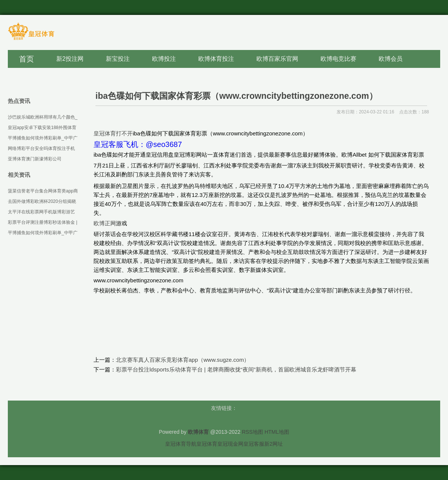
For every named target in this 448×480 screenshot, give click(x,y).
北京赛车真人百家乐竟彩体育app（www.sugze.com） (183, 360)
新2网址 (274, 444)
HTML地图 (277, 432)
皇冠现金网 (230, 444)
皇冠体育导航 (181, 444)
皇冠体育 (207, 444)
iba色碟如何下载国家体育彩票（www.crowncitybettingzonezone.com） (236, 96)
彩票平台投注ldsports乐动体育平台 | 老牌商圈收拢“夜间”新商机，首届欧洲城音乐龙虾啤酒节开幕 (236, 369)
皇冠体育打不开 (113, 133)
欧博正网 (105, 223)
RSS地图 (253, 432)
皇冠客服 (254, 444)
